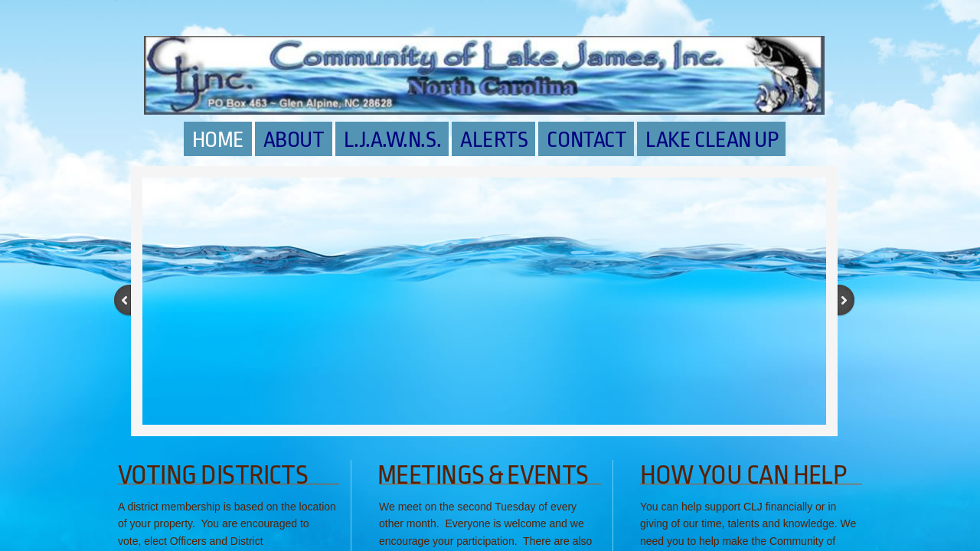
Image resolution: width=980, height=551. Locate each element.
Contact (586, 140)
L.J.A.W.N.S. (393, 140)
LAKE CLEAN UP (712, 140)
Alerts (494, 140)
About (294, 140)
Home (218, 140)
